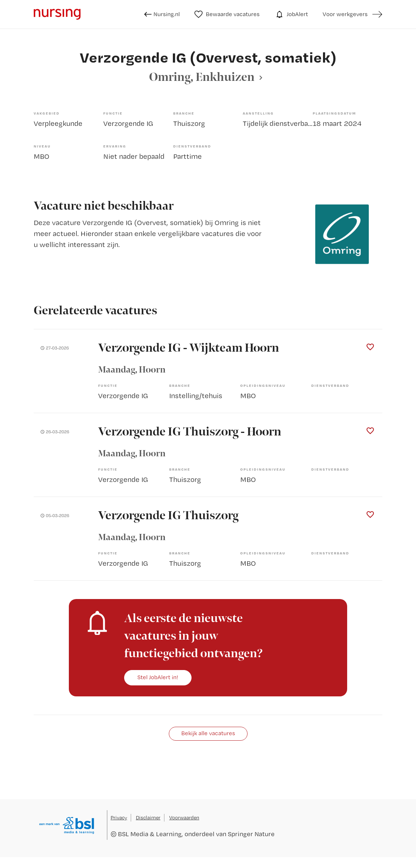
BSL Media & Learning (150, 834)
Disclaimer (148, 818)
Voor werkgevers (345, 14)
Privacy (119, 818)
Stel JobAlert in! (158, 677)
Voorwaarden (184, 818)
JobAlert (291, 14)
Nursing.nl (162, 14)
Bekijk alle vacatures (208, 733)
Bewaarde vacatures (227, 14)
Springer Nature (251, 834)
